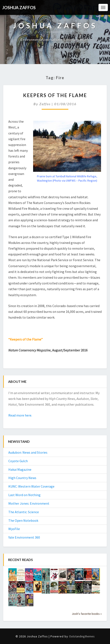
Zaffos (45, 104)
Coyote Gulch (18, 461)
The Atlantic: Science (24, 512)
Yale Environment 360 (24, 537)
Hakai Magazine (20, 469)
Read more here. (20, 415)
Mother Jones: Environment (29, 503)
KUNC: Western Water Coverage (31, 486)
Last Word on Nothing (24, 495)
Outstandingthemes (82, 636)
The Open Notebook (23, 520)
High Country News (22, 478)
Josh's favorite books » (87, 614)
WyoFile (14, 529)
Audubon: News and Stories (28, 452)
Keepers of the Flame (55, 95)
